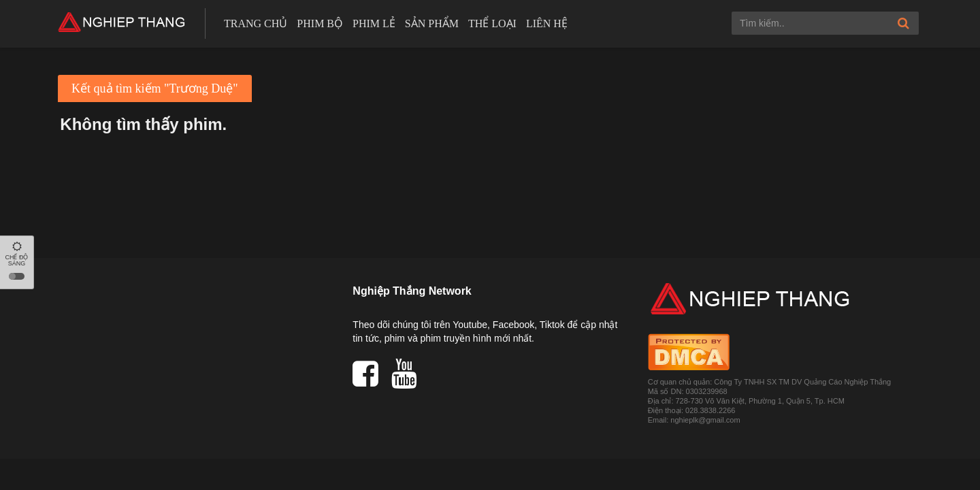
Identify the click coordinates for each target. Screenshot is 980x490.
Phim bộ (320, 23)
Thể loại (492, 23)
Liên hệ (547, 23)
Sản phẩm (432, 23)
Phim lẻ (374, 23)
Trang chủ (256, 23)
